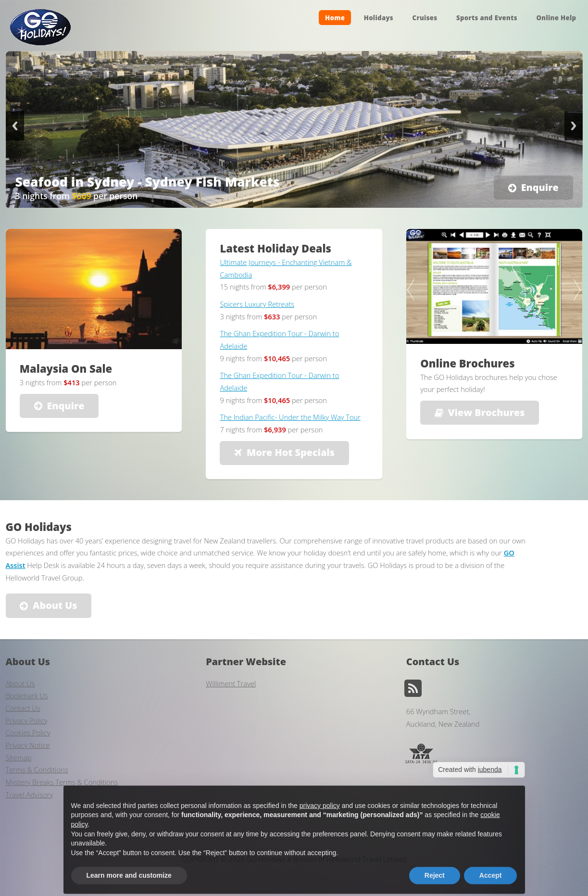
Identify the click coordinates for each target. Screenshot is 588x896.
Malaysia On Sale (66, 368)
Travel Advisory (30, 795)
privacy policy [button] (320, 822)
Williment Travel (231, 683)
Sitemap (19, 757)
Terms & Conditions (37, 770)
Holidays (379, 17)
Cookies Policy (28, 732)
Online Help (556, 17)
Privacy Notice (28, 745)
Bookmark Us (27, 695)
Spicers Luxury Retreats (257, 304)
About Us (55, 605)
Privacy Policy (27, 720)
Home (335, 17)
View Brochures (487, 412)
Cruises (425, 17)
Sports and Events (487, 17)
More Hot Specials (291, 452)
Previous (15, 126)
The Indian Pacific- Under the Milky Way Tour (290, 417)
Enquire (540, 187)
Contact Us (23, 708)
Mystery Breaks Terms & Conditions (62, 782)
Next (574, 126)
